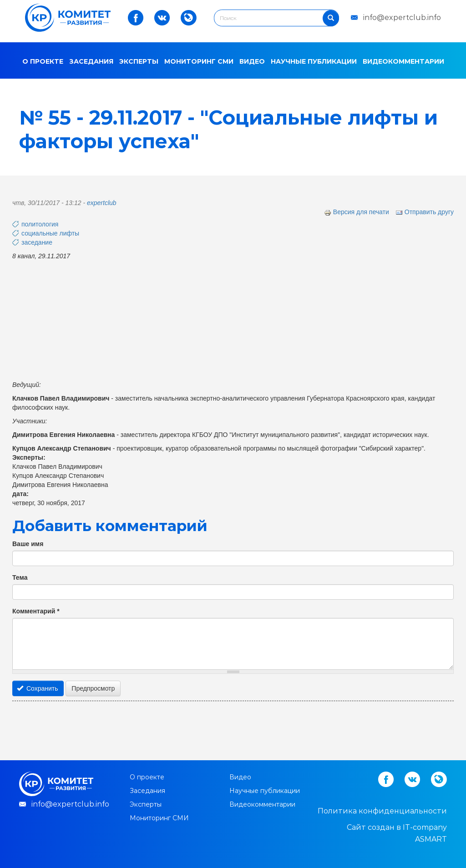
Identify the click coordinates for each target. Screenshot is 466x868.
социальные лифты (50, 233)
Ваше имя (28, 544)
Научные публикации (314, 61)
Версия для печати (357, 212)
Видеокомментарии (403, 61)
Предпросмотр (93, 688)
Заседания (91, 61)
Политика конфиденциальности (382, 811)
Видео (252, 61)
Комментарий (36, 611)
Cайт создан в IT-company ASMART (397, 833)
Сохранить (38, 688)
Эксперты (139, 61)
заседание (37, 242)
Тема (20, 577)
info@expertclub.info (402, 18)
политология (40, 224)
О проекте (43, 61)
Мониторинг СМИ (199, 61)
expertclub (102, 203)
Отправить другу (425, 212)
